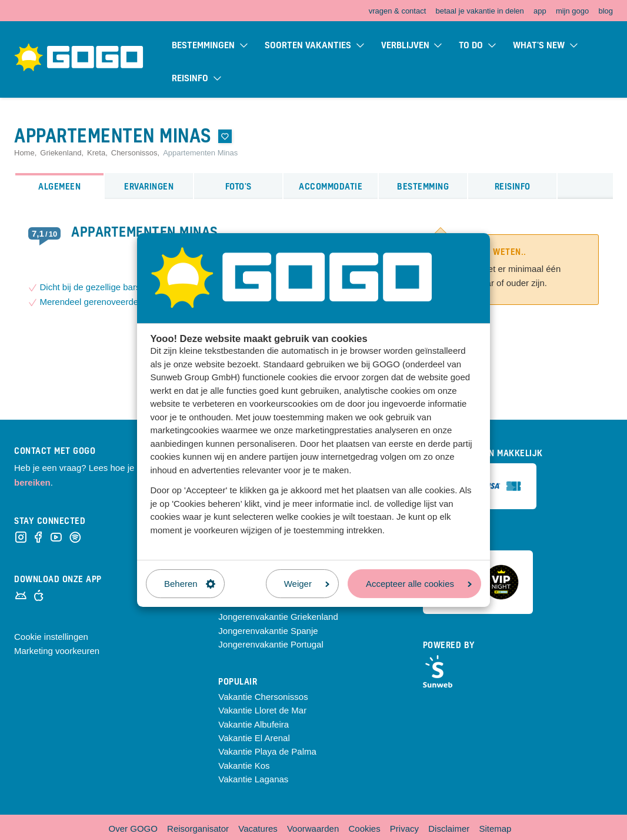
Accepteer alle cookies (419, 584)
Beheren (190, 584)
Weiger (307, 584)
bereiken (32, 482)
